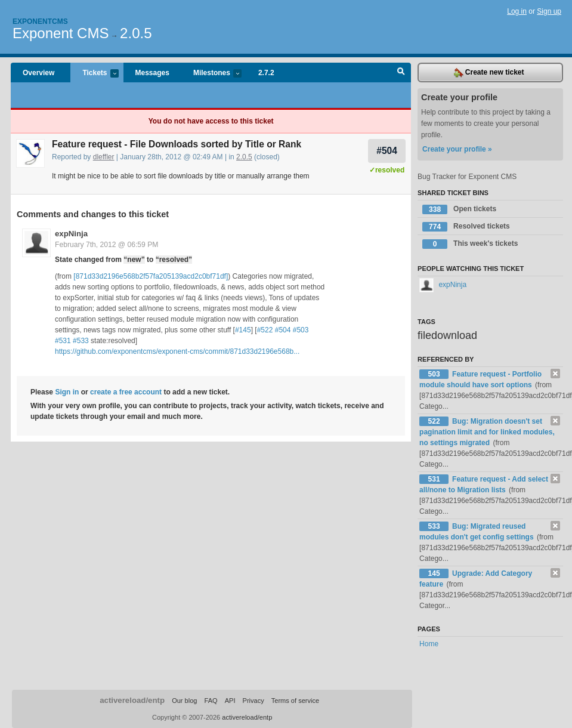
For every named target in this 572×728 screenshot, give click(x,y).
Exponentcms (40, 21)
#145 (243, 330)
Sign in (67, 392)
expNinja (71, 234)
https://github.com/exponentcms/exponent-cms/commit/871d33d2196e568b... (177, 351)
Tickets (94, 74)
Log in (517, 11)
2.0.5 (136, 33)
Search (401, 73)
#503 (301, 330)
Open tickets (459, 209)
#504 (387, 151)
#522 (265, 330)
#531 (63, 341)
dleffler (104, 157)
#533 (81, 341)
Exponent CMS (61, 33)
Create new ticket (489, 73)
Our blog (184, 701)
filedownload (447, 335)
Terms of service (295, 701)
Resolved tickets (466, 227)
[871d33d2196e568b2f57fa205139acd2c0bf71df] (151, 276)
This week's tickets (470, 244)
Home (429, 644)
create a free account (126, 392)
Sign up (549, 11)
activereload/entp (132, 700)
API (230, 701)
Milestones (211, 74)
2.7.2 (266, 73)
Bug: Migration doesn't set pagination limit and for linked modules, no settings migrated (487, 432)
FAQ (211, 701)
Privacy (253, 701)
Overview (38, 73)
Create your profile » (457, 149)
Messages (152, 73)
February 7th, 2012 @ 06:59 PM (106, 245)
